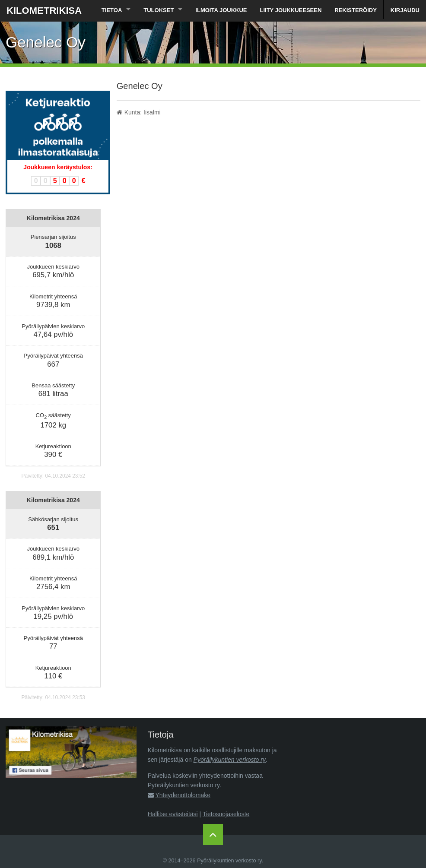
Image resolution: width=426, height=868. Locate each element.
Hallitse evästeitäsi (173, 814)
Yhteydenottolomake (183, 795)
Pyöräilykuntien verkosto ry (230, 760)
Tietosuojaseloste (226, 814)
